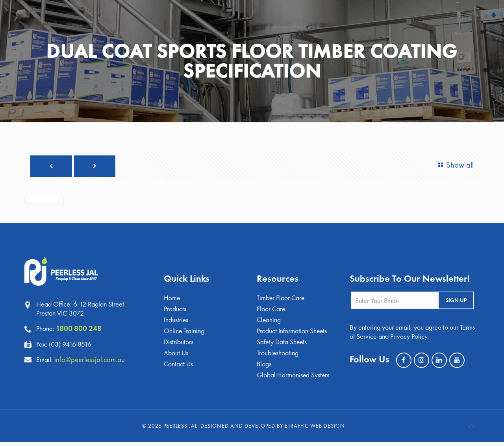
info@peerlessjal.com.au (92, 360)
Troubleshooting (278, 357)
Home (172, 300)
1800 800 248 (79, 330)
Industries (176, 322)
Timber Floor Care (281, 300)
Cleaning (269, 322)
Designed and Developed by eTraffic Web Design (273, 430)
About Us (176, 357)
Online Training (184, 334)
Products (175, 311)
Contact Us (179, 368)
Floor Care (271, 311)
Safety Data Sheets (282, 345)
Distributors (179, 345)
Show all (454, 165)
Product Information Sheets (292, 334)
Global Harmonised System (294, 380)
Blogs (264, 368)
